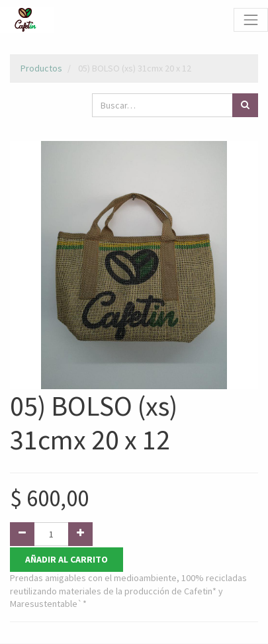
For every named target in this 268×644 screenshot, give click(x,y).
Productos (41, 68)
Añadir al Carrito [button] (67, 559)
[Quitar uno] (22, 534)
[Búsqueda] (245, 105)
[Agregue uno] (80, 534)
